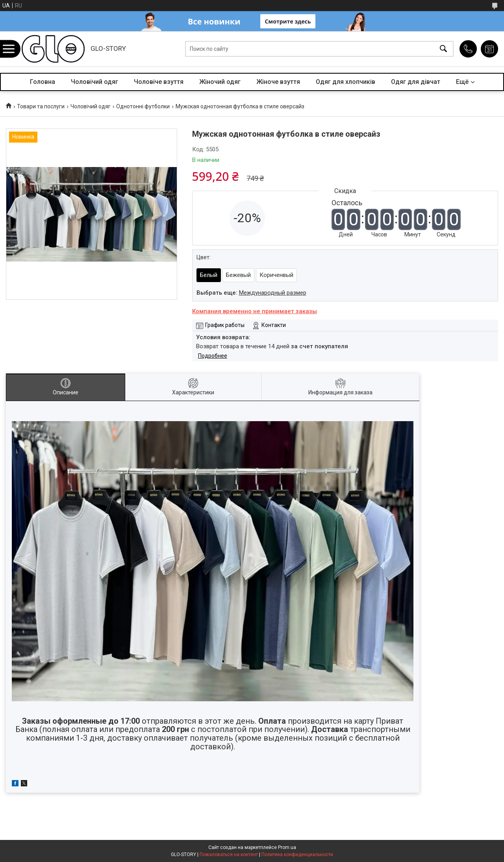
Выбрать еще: (251, 293)
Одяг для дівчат (416, 82)
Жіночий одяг (220, 82)
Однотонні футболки (143, 106)
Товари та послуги (41, 106)
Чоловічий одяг (94, 82)
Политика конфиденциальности (297, 855)
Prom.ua (287, 847)
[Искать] (443, 49)
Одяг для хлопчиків (346, 82)
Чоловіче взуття (159, 82)
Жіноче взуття (278, 82)
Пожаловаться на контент (229, 855)
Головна (43, 82)
